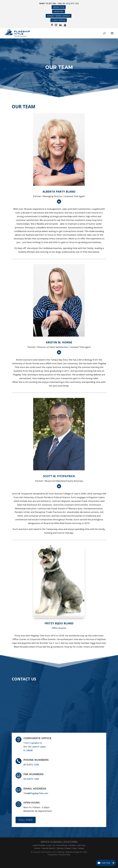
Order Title (59, 7)
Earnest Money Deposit (59, 16)
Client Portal (59, 20)
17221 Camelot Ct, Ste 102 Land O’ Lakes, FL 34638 (35, 747)
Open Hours (32, 803)
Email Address (35, 789)
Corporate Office (37, 738)
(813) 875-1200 (73, 3)
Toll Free (26, 820)
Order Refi (59, 11)
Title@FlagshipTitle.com (36, 793)
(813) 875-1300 (31, 779)
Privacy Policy (65, 855)
